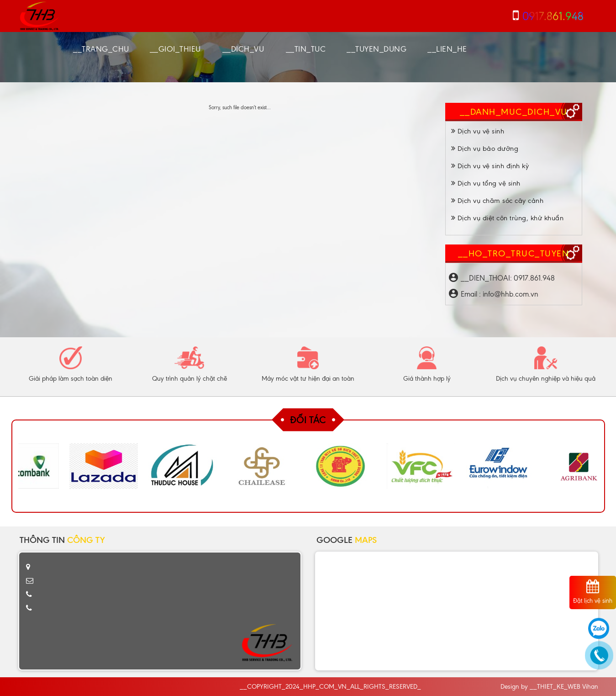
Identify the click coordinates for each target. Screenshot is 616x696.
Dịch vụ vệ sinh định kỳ (490, 166)
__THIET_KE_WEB (555, 687)
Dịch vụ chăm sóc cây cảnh (498, 201)
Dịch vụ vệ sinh (478, 131)
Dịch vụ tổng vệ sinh (486, 183)
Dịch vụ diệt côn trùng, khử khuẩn (508, 218)
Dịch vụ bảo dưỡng (485, 149)
